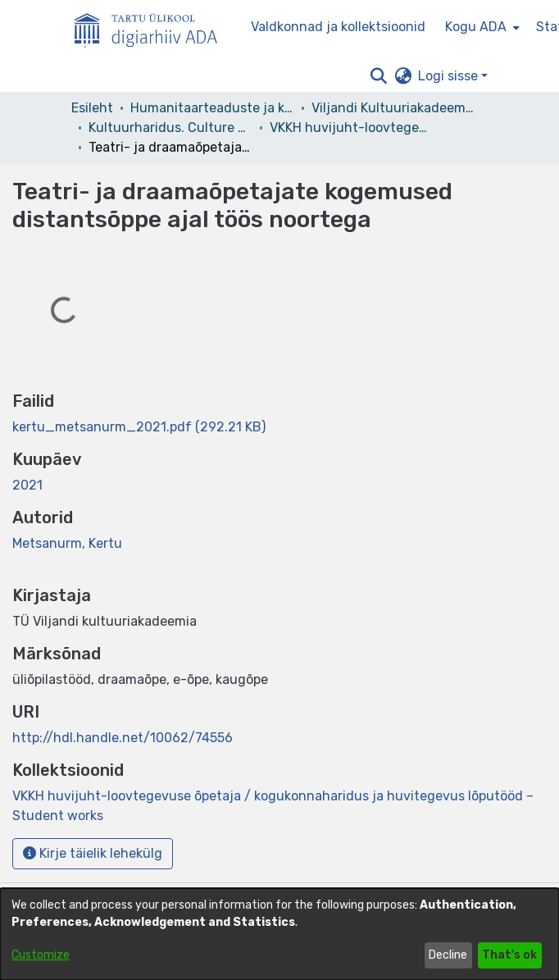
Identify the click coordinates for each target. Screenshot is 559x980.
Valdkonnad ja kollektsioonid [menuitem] (338, 27)
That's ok (509, 955)
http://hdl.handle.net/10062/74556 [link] (123, 738)
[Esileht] (152, 27)
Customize (41, 955)
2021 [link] (27, 485)
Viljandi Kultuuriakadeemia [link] (393, 108)
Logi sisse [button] (450, 76)
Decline (448, 955)
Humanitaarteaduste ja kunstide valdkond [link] (212, 108)
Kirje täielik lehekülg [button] (93, 853)
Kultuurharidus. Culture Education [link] (170, 128)
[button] (378, 76)
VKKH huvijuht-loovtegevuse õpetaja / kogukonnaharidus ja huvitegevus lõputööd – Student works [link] (352, 128)
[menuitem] (481, 27)
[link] (139, 427)
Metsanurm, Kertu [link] (67, 543)
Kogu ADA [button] (476, 27)
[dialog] (279, 934)
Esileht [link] (92, 108)
